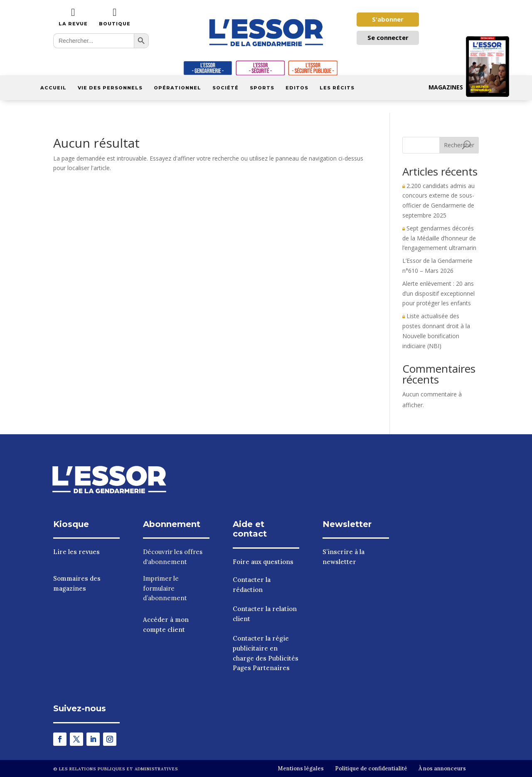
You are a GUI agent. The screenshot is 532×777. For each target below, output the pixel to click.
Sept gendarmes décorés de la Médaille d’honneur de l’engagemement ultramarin (439, 238)
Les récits (337, 88)
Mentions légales (301, 768)
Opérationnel (177, 88)
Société (225, 88)
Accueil (53, 88)
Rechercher (459, 145)
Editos (297, 88)
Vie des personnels (110, 88)
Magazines (469, 87)
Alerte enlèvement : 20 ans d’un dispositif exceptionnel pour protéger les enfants (438, 293)
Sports (262, 88)
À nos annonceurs (442, 768)
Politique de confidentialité (371, 768)
